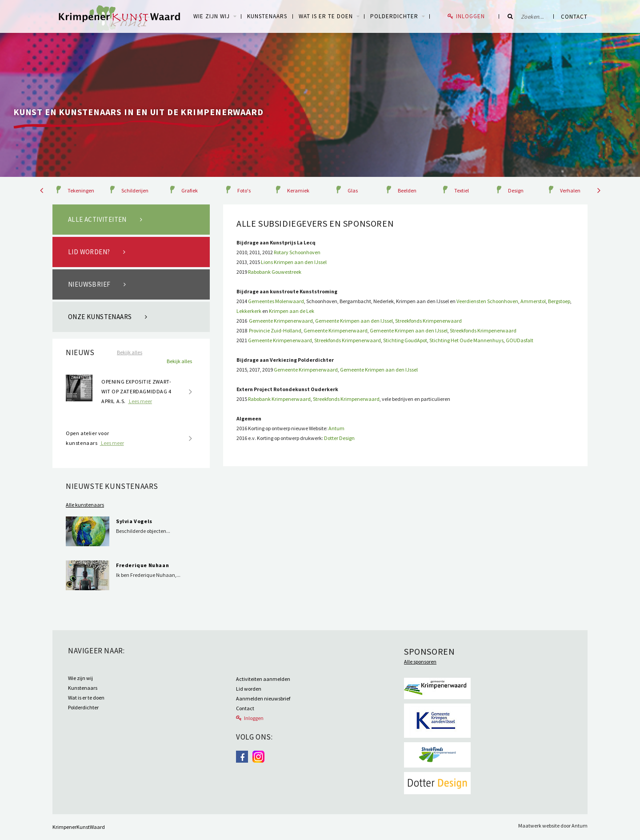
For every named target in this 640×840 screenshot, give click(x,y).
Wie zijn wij (80, 678)
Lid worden (249, 689)
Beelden (407, 190)
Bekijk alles (130, 352)
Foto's (244, 190)
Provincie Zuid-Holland (275, 330)
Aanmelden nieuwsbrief (263, 698)
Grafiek (190, 190)
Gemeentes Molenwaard (276, 301)
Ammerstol (533, 301)
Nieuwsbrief (89, 284)
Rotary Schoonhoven (297, 252)
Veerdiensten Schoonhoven (487, 301)
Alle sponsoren (420, 662)
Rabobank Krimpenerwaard (279, 399)
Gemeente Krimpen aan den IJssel (354, 321)
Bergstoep (559, 301)
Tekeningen (81, 190)
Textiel (462, 190)
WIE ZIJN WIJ (212, 16)
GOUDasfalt (520, 340)
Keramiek (298, 190)
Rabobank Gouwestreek (274, 272)
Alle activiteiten (97, 219)
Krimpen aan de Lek (292, 311)
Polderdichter (394, 16)
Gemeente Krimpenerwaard (281, 321)
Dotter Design (339, 438)
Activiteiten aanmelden (263, 679)
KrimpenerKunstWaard (79, 827)
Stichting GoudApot (405, 340)
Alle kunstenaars (85, 505)
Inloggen (470, 16)
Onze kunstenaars (100, 317)
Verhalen (570, 190)
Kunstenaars (267, 16)
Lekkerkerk (249, 311)
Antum (336, 428)
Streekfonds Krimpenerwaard (428, 321)
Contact (574, 17)
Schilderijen (135, 190)
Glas (353, 190)
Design (516, 190)
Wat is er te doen (326, 16)
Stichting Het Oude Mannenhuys (466, 340)
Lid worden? (89, 252)
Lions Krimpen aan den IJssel (294, 262)
